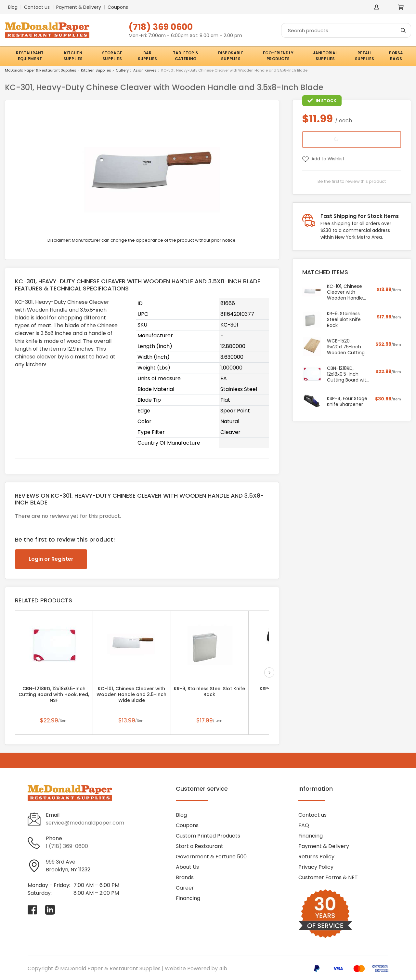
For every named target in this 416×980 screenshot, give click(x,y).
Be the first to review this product (352, 181)
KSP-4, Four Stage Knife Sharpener (347, 401)
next (269, 672)
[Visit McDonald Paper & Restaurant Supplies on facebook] (32, 910)
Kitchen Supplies (96, 71)
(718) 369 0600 (161, 27)
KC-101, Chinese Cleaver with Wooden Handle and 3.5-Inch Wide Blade (131, 694)
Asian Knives (145, 71)
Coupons (118, 7)
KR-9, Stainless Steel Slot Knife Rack (209, 691)
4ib (223, 968)
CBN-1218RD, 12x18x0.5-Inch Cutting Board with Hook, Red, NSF (54, 694)
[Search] (346, 30)
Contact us (37, 7)
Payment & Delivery (79, 7)
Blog (13, 7)
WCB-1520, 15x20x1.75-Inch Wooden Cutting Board (346, 347)
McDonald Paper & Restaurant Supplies (41, 71)
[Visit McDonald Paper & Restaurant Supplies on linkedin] (50, 910)
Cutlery (122, 71)
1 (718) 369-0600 (67, 846)
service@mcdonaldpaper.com (85, 823)
